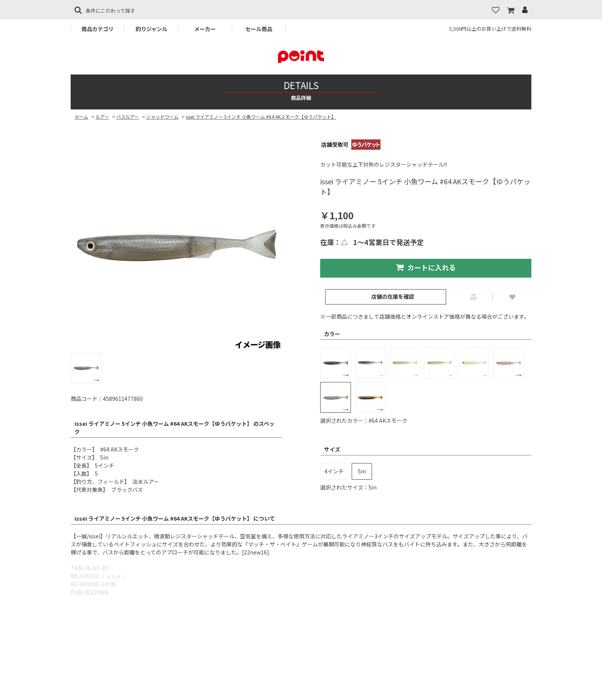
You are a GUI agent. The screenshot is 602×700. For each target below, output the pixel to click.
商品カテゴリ (98, 29)
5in (362, 471)
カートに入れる (426, 267)
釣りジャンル (151, 29)
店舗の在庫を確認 (393, 296)
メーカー (205, 29)
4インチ (334, 471)
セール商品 (259, 29)
